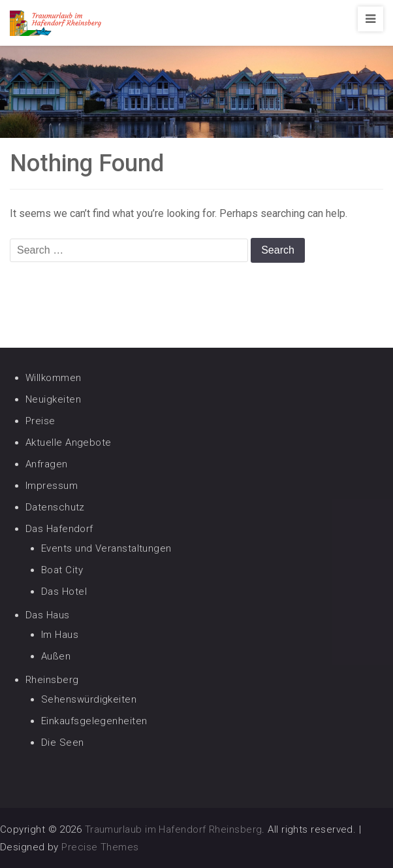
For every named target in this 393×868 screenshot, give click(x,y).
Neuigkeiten (53, 399)
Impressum (52, 486)
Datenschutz (55, 507)
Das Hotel (64, 592)
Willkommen (54, 378)
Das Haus (48, 615)
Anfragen (47, 464)
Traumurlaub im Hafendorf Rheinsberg (174, 829)
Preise (40, 421)
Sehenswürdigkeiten (89, 699)
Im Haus (60, 635)
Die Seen (63, 743)
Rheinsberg (52, 680)
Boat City (62, 570)
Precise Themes (100, 847)
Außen (56, 656)
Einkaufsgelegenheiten (94, 721)
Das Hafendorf (59, 529)
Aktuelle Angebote (69, 442)
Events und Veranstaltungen (106, 548)
